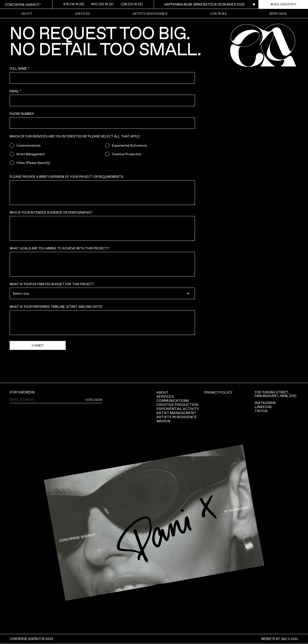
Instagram (265, 403)
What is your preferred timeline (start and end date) (56, 307)
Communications (29, 146)
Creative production (177, 405)
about (27, 14)
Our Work (218, 14)
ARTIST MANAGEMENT (176, 413)
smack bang (289, 639)
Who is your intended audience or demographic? (51, 213)
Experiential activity (178, 409)
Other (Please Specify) (33, 163)
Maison (163, 421)
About (162, 393)
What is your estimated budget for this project (52, 284)
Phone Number (22, 114)
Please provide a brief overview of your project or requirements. (67, 177)
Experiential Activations (129, 146)
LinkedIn (263, 407)
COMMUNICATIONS (173, 401)
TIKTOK (261, 411)
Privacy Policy (218, 393)
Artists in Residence (150, 14)
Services (82, 14)
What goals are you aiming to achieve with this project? (59, 248)
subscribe (94, 400)
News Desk (278, 14)
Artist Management (31, 154)
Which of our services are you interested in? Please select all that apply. (75, 136)
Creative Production (127, 154)
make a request (283, 4)
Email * (15, 91)
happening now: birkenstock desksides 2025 (204, 4)
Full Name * (19, 69)
